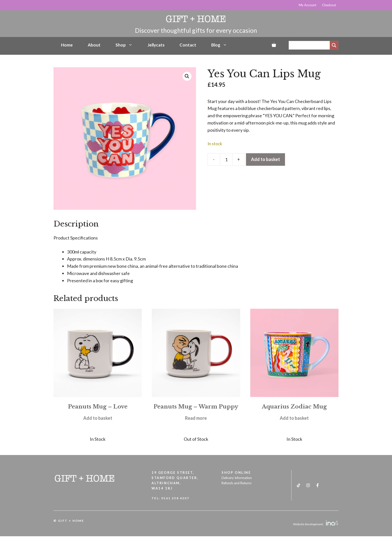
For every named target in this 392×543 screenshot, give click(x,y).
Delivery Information (237, 478)
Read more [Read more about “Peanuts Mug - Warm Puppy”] (196, 418)
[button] (187, 76)
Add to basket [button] (98, 418)
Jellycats (156, 45)
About (94, 45)
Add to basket (265, 159)
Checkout (329, 5)
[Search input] (310, 45)
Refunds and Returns (236, 483)
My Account (307, 5)
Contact (188, 45)
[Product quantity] (226, 159)
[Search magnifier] (334, 45)
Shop (124, 45)
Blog (219, 45)
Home (67, 45)
